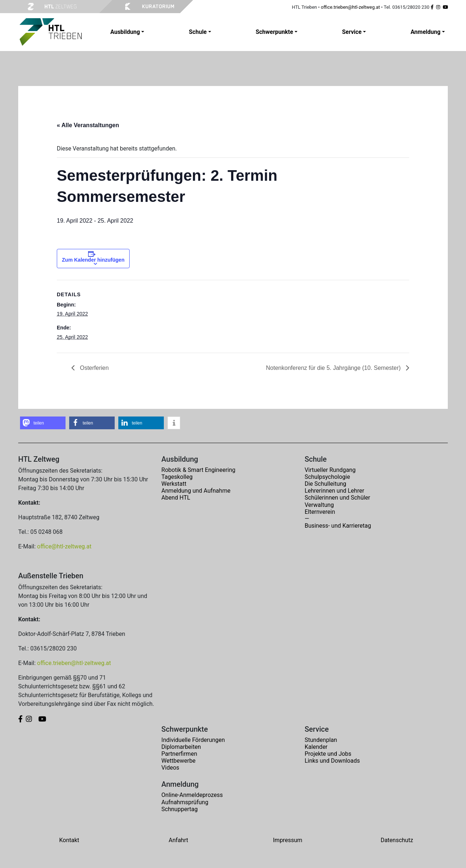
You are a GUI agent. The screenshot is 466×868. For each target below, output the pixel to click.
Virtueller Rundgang (330, 470)
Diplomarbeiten (181, 747)
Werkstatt (174, 484)
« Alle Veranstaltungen (88, 125)
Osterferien (94, 368)
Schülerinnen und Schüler (337, 498)
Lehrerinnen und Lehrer (335, 491)
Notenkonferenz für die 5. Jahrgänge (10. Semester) (334, 368)
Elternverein (320, 512)
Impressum (288, 840)
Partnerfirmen (179, 754)
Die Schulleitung (325, 484)
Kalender (316, 747)
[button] (43, 423)
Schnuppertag (179, 809)
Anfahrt (178, 840)
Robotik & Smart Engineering (198, 470)
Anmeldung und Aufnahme (196, 491)
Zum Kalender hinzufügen (93, 260)
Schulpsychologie (327, 477)
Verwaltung (319, 505)
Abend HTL (176, 498)
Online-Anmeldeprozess (192, 795)
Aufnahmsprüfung (185, 802)
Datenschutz (397, 840)
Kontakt (69, 840)
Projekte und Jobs (328, 754)
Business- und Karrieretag (338, 526)
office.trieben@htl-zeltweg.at (350, 7)
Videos (170, 768)
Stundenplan (321, 740)
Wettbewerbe (178, 761)
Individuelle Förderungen (193, 740)
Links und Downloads (332, 761)
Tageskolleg (177, 477)
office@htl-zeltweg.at (64, 546)
